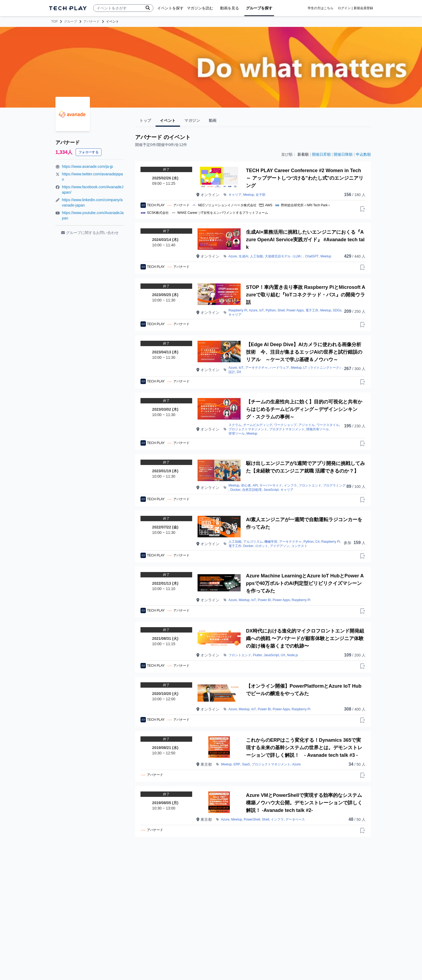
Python (271, 310)
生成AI (243, 256)
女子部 (261, 195)
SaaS (246, 764)
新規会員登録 (363, 8)
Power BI (264, 600)
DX (239, 372)
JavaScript (271, 490)
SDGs (337, 310)
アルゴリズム (253, 542)
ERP (237, 764)
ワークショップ (285, 425)
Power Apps (295, 310)
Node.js (292, 655)
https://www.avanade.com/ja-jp (87, 166)
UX (283, 655)
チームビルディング (258, 425)
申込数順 (363, 154)
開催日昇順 (321, 154)
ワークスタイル (328, 425)
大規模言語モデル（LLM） (284, 256)
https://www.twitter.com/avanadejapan (92, 177)
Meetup (249, 195)
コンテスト (299, 546)
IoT (261, 310)
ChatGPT (312, 256)
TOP (54, 22)
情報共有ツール (318, 429)
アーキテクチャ (256, 368)
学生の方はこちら (321, 8)
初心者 (246, 485)
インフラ (290, 485)
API (255, 485)
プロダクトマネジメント (287, 429)
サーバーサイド (271, 485)
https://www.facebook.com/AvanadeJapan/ (93, 190)
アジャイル (307, 425)
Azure (233, 256)
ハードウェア (279, 368)
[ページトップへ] (68, 8)
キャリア (235, 195)
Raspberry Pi (238, 310)
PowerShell (252, 819)
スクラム (235, 425)
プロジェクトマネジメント (248, 429)
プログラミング (334, 485)
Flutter (258, 655)
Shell (281, 310)
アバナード (92, 22)
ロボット (262, 546)
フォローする (89, 152)
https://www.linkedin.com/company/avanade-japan (92, 203)
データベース (295, 819)
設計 (232, 372)
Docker (235, 490)
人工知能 (256, 256)
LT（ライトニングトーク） (323, 368)
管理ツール (237, 434)
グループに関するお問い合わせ (90, 233)
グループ (71, 22)
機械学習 (271, 542)
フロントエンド (310, 485)
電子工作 (312, 310)
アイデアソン (280, 546)
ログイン (344, 8)
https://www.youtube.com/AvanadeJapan (93, 215)
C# (317, 542)
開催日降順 (343, 154)
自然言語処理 (252, 490)
